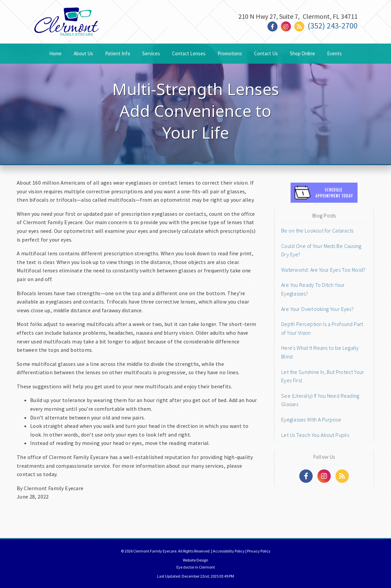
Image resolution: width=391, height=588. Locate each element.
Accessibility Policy (229, 551)
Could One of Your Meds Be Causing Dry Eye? (321, 250)
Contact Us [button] (266, 53)
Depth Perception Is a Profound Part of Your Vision (322, 328)
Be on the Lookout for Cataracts (317, 231)
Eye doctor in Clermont (196, 567)
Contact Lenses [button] (189, 53)
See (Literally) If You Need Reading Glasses (320, 400)
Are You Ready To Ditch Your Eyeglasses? (313, 289)
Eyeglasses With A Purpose (311, 419)
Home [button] (55, 53)
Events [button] (334, 53)
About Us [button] (83, 53)
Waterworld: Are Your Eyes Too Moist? (323, 270)
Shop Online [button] (302, 53)
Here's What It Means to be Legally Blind (320, 352)
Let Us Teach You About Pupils (315, 435)
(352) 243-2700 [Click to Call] (333, 26)
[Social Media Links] (306, 476)
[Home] (67, 28)
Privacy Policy (259, 551)
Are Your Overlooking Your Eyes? (317, 309)
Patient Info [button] (118, 53)
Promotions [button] (230, 53)
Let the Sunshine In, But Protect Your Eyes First (323, 376)
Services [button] (151, 53)
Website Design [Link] (195, 560)
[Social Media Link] (274, 27)
